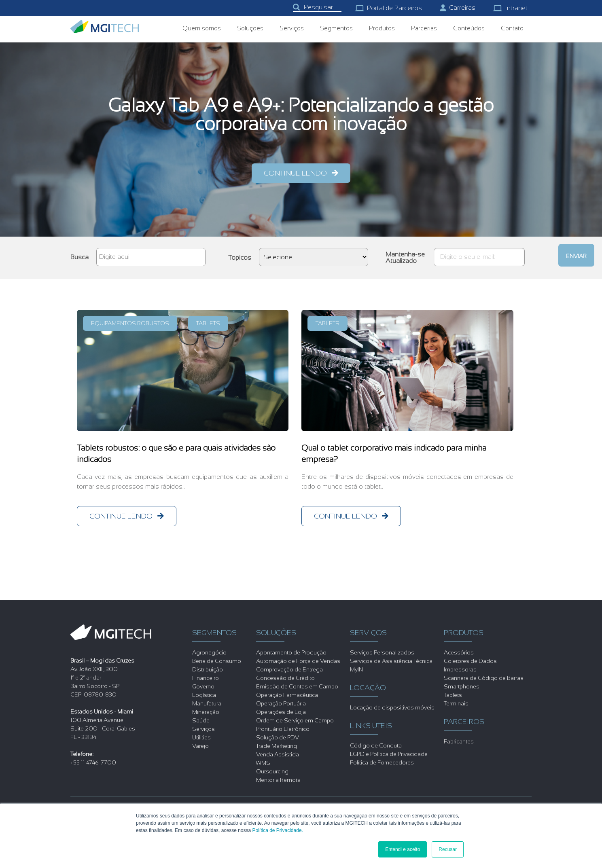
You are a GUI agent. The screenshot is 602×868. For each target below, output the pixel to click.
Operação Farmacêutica (287, 695)
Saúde (201, 720)
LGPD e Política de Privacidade (389, 754)
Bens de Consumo (217, 661)
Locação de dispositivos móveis (392, 707)
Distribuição (208, 669)
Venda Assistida (278, 754)
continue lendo (295, 173)
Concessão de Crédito (285, 678)
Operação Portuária (281, 703)
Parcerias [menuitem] (424, 28)
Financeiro (206, 678)
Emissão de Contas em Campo (297, 686)
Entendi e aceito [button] (403, 849)
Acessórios (459, 652)
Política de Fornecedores (382, 762)
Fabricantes (459, 741)
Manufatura (207, 703)
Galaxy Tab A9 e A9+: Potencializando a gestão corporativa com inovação (301, 114)
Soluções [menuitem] (250, 28)
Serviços (203, 729)
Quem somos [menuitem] (202, 28)
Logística (204, 695)
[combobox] (317, 8)
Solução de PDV (278, 737)
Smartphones (462, 686)
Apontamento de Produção (291, 652)
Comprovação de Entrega (289, 669)
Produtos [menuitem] (382, 28)
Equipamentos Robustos (130, 323)
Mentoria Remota (278, 780)
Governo (203, 686)
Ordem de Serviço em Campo (295, 720)
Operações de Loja (281, 712)
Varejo (200, 746)
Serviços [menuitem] (292, 28)
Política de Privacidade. (278, 830)
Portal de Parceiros (389, 8)
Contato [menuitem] (512, 28)
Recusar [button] (448, 849)
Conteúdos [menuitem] (469, 28)
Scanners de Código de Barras (484, 678)
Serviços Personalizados (382, 652)
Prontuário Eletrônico (283, 729)
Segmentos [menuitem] (336, 28)
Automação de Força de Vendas (298, 661)
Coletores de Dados (470, 661)
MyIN (356, 669)
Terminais (456, 703)
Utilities (201, 737)
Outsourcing (272, 771)
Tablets (208, 323)
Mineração (206, 712)
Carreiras (458, 8)
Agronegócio (209, 652)
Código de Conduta (376, 745)
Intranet (510, 8)
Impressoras (460, 669)
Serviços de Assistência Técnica (391, 661)
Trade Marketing (277, 746)
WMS (263, 763)
